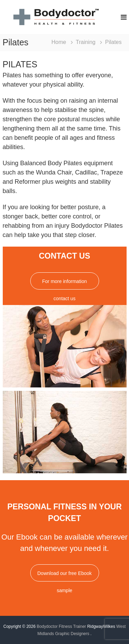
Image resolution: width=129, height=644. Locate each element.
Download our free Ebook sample (65, 576)
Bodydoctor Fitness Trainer (61, 626)
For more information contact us (65, 284)
